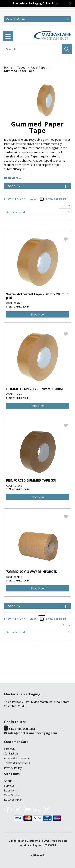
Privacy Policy (13, 768)
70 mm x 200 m (21, 307)
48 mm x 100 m (21, 489)
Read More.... (13, 178)
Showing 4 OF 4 (15, 199)
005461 (18, 303)
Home (8, 67)
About (8, 781)
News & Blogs (13, 800)
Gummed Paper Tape (19, 71)
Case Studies (12, 795)
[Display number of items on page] (65, 205)
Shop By (38, 186)
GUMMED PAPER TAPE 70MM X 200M (34, 389)
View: (33, 199)
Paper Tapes (39, 67)
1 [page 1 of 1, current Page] (38, 226)
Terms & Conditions (17, 763)
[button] (67, 49)
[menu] (8, 36)
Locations (10, 790)
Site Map (10, 749)
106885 (18, 486)
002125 (18, 577)
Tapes (22, 67)
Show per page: (56, 199)
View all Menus (16, 19)
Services (9, 786)
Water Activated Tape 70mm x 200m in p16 (37, 296)
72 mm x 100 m (21, 581)
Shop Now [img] (38, 314)
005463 (18, 394)
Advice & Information (18, 758)
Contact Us (11, 753)
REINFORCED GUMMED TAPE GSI (31, 480)
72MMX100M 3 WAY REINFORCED (32, 572)
